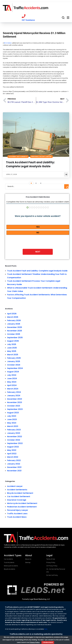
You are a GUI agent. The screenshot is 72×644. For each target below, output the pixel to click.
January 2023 (14, 433)
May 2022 (12, 450)
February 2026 (14, 321)
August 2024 (13, 372)
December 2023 (15, 399)
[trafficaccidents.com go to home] (25, 8)
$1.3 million (8, 43)
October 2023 (14, 406)
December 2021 (14, 467)
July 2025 (12, 345)
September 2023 (15, 409)
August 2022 (13, 447)
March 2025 (13, 355)
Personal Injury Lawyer (41, 156)
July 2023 (12, 416)
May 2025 (12, 351)
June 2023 (12, 420)
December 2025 (15, 328)
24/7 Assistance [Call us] (28, 20)
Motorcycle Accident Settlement (22, 504)
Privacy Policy (35, 642)
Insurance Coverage (17, 500)
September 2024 (15, 368)
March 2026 (13, 317)
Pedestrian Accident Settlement (22, 507)
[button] (31, 183)
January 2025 (14, 362)
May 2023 (12, 423)
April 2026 (12, 314)
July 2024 (12, 375)
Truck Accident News (17, 517)
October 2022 (14, 440)
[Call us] (24, 16)
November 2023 (15, 403)
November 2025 (15, 331)
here (46, 629)
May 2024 (12, 382)
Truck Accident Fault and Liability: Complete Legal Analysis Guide (31, 164)
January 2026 (14, 324)
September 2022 (15, 444)
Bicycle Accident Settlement (20, 493)
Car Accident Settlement (19, 497)
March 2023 (13, 427)
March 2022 (13, 457)
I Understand (48, 642)
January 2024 (14, 396)
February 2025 (14, 358)
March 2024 (13, 389)
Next (38, 252)
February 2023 (14, 430)
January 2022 (14, 464)
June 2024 (12, 379)
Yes (38, 227)
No (38, 233)
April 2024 (12, 386)
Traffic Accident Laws (17, 514)
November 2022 (15, 437)
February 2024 (14, 392)
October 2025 (14, 334)
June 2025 (12, 348)
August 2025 (13, 341)
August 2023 (13, 413)
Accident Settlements (18, 156)
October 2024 (14, 365)
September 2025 (15, 338)
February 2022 (14, 461)
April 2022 (12, 454)
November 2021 (14, 471)
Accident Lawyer (15, 486)
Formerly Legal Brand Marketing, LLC (36, 599)
